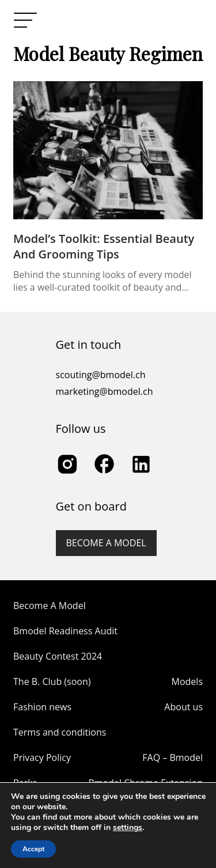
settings (128, 828)
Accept (33, 849)
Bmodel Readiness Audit (65, 631)
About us (183, 707)
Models (187, 682)
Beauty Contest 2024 (58, 656)
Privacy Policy (42, 757)
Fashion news (42, 707)
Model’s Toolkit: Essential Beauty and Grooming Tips (104, 246)
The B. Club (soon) (52, 682)
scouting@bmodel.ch (101, 375)
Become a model (106, 543)
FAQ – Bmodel (173, 757)
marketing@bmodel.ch (105, 391)
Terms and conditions (60, 732)
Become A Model (50, 606)
